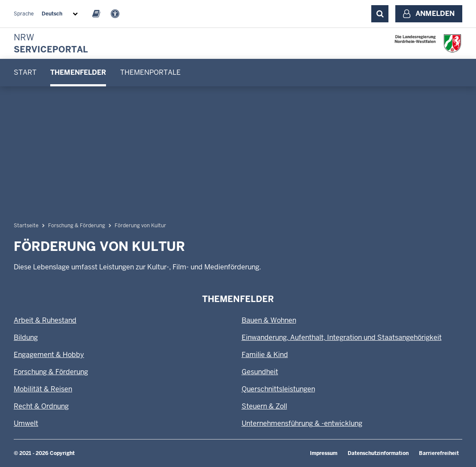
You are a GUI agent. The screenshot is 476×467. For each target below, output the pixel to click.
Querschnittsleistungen (278, 389)
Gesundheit (260, 372)
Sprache (24, 14)
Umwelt (26, 423)
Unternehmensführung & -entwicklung (302, 423)
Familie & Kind (265, 355)
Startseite (26, 226)
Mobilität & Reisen (43, 389)
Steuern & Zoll (264, 406)
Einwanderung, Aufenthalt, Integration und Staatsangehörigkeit (342, 337)
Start (25, 72)
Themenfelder (78, 72)
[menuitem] (25, 73)
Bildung (26, 337)
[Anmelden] (429, 14)
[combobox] (61, 14)
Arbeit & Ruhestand (45, 320)
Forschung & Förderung (77, 226)
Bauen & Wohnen (269, 320)
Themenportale (150, 72)
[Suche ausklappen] (380, 14)
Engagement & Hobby (49, 355)
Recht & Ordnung (41, 406)
